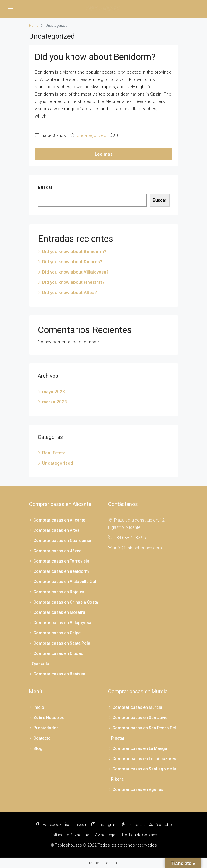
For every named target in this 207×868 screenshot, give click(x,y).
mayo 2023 (54, 392)
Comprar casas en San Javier (141, 718)
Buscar (45, 187)
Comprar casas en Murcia (137, 707)
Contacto (42, 738)
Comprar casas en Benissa (59, 674)
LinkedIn (76, 825)
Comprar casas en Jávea (57, 551)
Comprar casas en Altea (56, 530)
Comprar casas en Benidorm (61, 571)
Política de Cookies (140, 835)
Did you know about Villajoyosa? (75, 272)
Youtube (160, 825)
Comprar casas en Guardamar (63, 541)
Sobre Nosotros (49, 718)
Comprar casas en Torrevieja (61, 561)
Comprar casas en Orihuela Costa (66, 602)
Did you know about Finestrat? (73, 282)
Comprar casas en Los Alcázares (144, 759)
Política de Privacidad (70, 835)
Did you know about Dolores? (72, 262)
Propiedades (46, 728)
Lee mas (104, 154)
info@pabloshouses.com (138, 548)
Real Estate (54, 453)
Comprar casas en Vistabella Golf (66, 582)
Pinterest (133, 825)
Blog (38, 748)
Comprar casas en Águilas (138, 789)
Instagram (105, 825)
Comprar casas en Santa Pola (62, 643)
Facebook (48, 825)
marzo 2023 (55, 402)
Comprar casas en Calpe (57, 633)
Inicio (39, 707)
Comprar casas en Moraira (59, 612)
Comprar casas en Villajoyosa (62, 623)
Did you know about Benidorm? (95, 57)
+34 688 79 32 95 (130, 538)
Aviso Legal (106, 835)
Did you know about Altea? (70, 293)
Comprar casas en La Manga (140, 748)
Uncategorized (91, 135)
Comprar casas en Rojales (59, 592)
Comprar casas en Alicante (59, 520)
